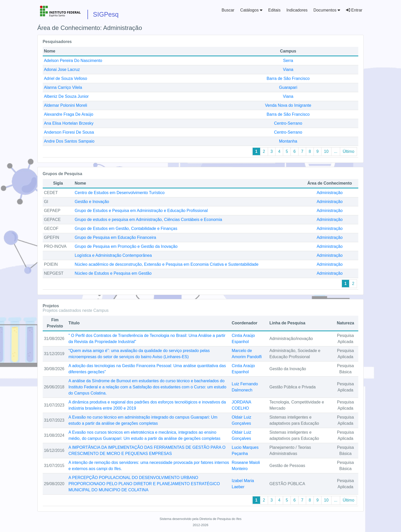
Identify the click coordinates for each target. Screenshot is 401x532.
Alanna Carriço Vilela (63, 87)
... (336, 151)
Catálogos (251, 10)
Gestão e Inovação (92, 202)
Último (348, 151)
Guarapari (288, 87)
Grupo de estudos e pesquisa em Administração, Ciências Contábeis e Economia (148, 220)
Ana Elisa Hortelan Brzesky (69, 123)
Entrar (354, 10)
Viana (288, 70)
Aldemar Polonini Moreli (66, 105)
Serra (288, 61)
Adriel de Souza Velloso (66, 78)
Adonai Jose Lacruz (62, 70)
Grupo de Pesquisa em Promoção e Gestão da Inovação (126, 246)
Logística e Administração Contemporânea (113, 255)
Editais (274, 10)
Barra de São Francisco (288, 78)
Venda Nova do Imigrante (288, 105)
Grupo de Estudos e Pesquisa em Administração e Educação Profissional (141, 211)
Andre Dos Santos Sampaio (69, 141)
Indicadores (297, 10)
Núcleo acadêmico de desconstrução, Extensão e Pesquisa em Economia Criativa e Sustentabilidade (167, 264)
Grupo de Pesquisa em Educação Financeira (115, 237)
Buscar (228, 10)
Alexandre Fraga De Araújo (69, 114)
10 (326, 151)
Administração (330, 193)
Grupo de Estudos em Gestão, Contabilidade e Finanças (126, 228)
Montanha (288, 141)
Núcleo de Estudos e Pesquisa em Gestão (113, 273)
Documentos (327, 10)
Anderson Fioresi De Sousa (69, 132)
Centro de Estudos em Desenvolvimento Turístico (120, 193)
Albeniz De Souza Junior (66, 96)
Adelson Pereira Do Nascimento (73, 61)
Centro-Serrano (288, 123)
